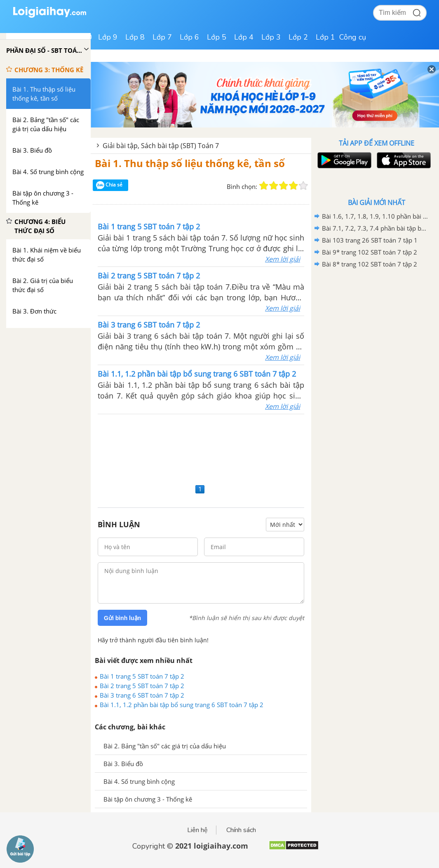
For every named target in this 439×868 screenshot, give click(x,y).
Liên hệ (197, 830)
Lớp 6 (189, 37)
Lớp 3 (271, 37)
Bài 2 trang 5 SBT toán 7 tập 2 (142, 686)
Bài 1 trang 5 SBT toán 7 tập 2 (142, 676)
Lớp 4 (244, 37)
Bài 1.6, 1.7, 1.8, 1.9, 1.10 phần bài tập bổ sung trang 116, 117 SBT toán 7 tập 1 (375, 216)
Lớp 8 (135, 37)
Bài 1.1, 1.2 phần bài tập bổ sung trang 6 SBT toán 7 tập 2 (182, 705)
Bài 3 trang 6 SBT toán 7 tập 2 (142, 695)
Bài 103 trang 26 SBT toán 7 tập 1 (370, 240)
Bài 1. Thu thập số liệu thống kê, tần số (190, 163)
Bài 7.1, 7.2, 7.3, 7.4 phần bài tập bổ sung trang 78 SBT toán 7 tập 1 (375, 228)
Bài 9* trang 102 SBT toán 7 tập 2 (370, 252)
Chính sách (241, 830)
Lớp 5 (217, 37)
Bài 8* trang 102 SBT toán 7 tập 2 (370, 264)
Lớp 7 (162, 37)
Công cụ (353, 37)
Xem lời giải (283, 259)
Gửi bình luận (122, 618)
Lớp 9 (108, 37)
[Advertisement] (201, 448)
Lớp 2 (298, 37)
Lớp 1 (325, 37)
